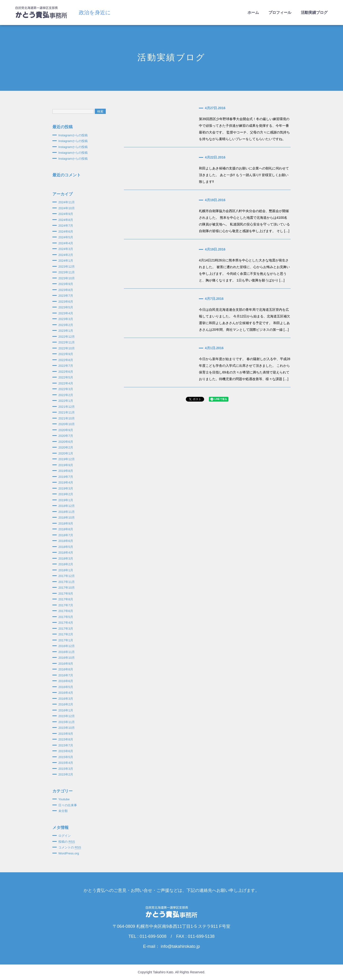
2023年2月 (66, 325)
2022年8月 (66, 360)
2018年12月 (67, 506)
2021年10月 (67, 418)
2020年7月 (66, 436)
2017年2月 (66, 634)
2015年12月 (67, 716)
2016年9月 (66, 664)
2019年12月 (67, 459)
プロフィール (280, 13)
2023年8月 (66, 290)
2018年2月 (66, 564)
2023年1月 (66, 331)
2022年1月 (66, 401)
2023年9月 (66, 284)
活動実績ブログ (314, 13)
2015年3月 (66, 769)
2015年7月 (66, 745)
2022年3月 (66, 389)
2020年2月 (66, 447)
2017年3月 (66, 629)
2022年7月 (66, 366)
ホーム (253, 13)
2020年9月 (66, 430)
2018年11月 (67, 512)
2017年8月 (66, 599)
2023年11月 (67, 272)
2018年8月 (66, 529)
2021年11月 (67, 412)
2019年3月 (66, 488)
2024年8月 (66, 220)
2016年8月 (66, 669)
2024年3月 (66, 249)
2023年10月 (67, 278)
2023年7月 (66, 296)
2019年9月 (66, 465)
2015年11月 (67, 722)
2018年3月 (66, 559)
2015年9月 (66, 734)
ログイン (65, 836)
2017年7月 (66, 605)
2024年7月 (66, 226)
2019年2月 (66, 494)
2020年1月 (66, 453)
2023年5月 (66, 307)
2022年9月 (66, 354)
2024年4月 (66, 243)
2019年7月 (66, 477)
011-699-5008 (153, 936)
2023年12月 (67, 267)
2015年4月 (66, 763)
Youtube (64, 799)
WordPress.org (69, 853)
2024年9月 (66, 214)
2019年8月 (66, 471)
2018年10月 (67, 518)
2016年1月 (66, 710)
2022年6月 (66, 372)
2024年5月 (66, 237)
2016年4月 (66, 693)
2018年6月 (66, 541)
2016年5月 (66, 687)
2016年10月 (67, 658)
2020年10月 (67, 424)
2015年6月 (66, 751)
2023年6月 (66, 302)
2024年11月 (67, 202)
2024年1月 (66, 261)
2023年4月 (66, 313)
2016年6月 (66, 681)
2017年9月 (66, 594)
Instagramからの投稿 (73, 135)
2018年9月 (66, 523)
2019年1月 (66, 500)
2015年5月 (66, 757)
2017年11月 (67, 582)
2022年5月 (66, 377)
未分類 (63, 811)
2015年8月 (66, 739)
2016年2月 (66, 704)
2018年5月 (66, 547)
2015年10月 (67, 728)
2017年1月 (66, 640)
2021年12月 (67, 407)
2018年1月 (66, 570)
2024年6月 (66, 232)
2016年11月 (67, 652)
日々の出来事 (68, 805)
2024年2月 (66, 255)
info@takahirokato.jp (180, 946)
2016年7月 (66, 675)
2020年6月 (66, 442)
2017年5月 (66, 617)
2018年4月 (66, 553)
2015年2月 (66, 774)
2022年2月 (66, 395)
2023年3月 (66, 319)
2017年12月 (67, 576)
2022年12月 (67, 337)
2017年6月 (66, 611)
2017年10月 (67, 588)
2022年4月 (66, 383)
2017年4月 (66, 623)
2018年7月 (66, 535)
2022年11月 (67, 342)
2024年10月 (67, 208)
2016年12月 (67, 646)
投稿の (67, 842)
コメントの (70, 847)
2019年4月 (66, 482)
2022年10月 (67, 348)
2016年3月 (66, 699)
